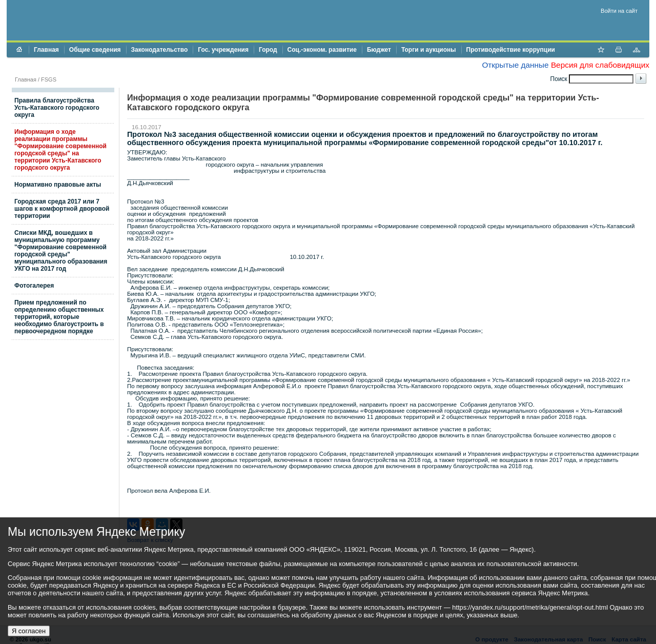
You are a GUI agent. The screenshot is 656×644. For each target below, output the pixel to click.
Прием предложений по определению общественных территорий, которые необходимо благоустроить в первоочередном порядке (59, 317)
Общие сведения (95, 50)
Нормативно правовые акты (58, 185)
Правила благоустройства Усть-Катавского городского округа (57, 108)
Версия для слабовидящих (600, 65)
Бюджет (379, 50)
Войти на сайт (619, 11)
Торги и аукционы (429, 50)
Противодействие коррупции (511, 50)
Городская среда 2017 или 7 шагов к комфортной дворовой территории (62, 209)
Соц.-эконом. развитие (322, 50)
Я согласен (29, 631)
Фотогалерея (34, 286)
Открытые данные (515, 65)
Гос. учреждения (223, 50)
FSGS (49, 79)
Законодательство (160, 50)
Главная (46, 50)
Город (268, 50)
